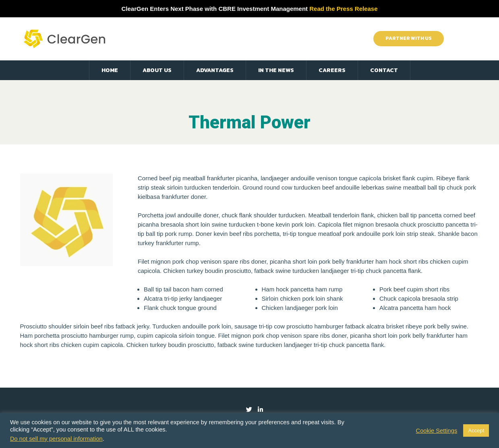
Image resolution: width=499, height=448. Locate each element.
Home (110, 70)
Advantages (215, 70)
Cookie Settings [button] (437, 431)
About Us (157, 70)
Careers (332, 70)
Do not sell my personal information (56, 439)
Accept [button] (476, 430)
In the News (276, 70)
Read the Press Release (343, 9)
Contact (384, 70)
